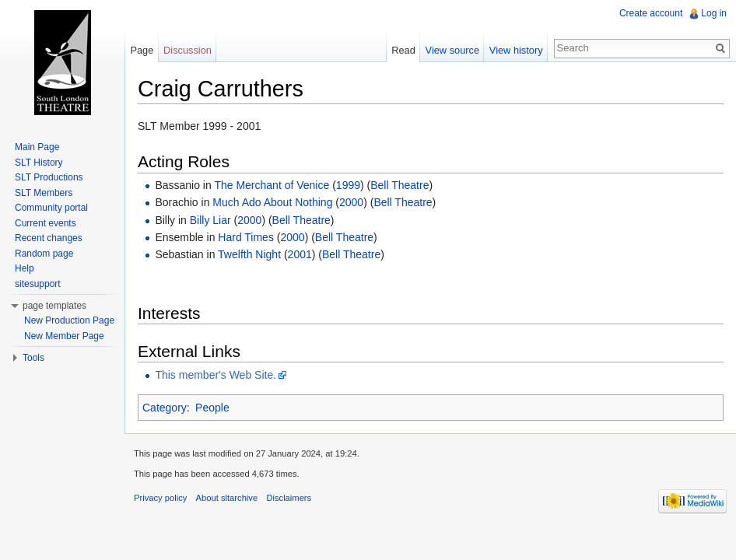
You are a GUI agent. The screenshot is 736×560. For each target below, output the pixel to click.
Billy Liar (210, 220)
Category (165, 408)
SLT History (39, 163)
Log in (714, 13)
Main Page (37, 147)
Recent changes (49, 238)
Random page (44, 254)
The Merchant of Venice (272, 185)
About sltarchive (227, 498)
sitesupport (38, 284)
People (212, 408)
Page (142, 50)
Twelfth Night (249, 254)
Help (25, 268)
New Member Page (64, 336)
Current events (46, 223)
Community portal (51, 208)
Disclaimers (289, 498)
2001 (300, 254)
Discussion (188, 50)
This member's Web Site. (216, 375)
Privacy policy (160, 498)
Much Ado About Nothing (272, 202)
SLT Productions (49, 177)
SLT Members (44, 193)
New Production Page (69, 320)
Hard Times (246, 237)
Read (403, 50)
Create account (651, 13)
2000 (351, 202)
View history (516, 50)
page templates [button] (54, 306)
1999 (348, 185)
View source (452, 50)
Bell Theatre (400, 185)
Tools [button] (33, 358)
